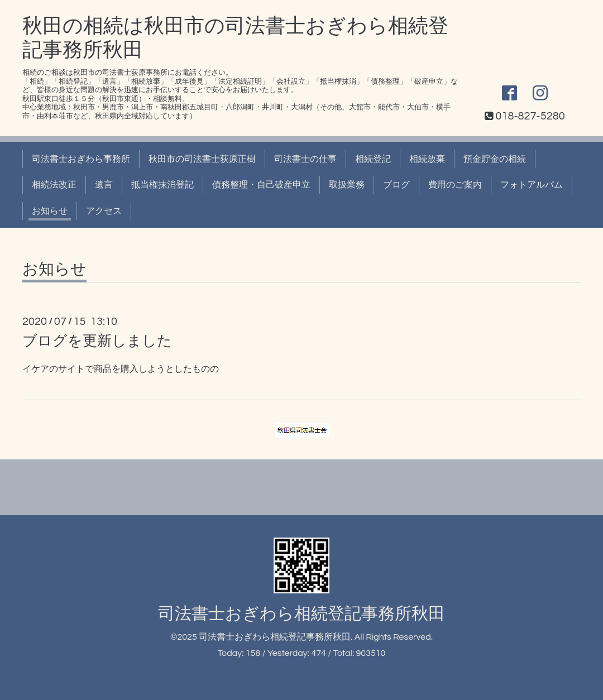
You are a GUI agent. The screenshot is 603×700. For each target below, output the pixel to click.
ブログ (396, 185)
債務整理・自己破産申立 (261, 185)
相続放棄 (427, 159)
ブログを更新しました (97, 341)
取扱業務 (347, 185)
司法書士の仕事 (305, 159)
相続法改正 (54, 185)
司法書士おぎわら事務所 (81, 159)
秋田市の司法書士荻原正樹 (202, 159)
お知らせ (50, 211)
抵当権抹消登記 (162, 185)
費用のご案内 (455, 185)
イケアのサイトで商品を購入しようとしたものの (121, 369)
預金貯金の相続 (495, 159)
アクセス (104, 211)
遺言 (104, 185)
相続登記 (373, 159)
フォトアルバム (532, 185)
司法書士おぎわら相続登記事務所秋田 (301, 614)
